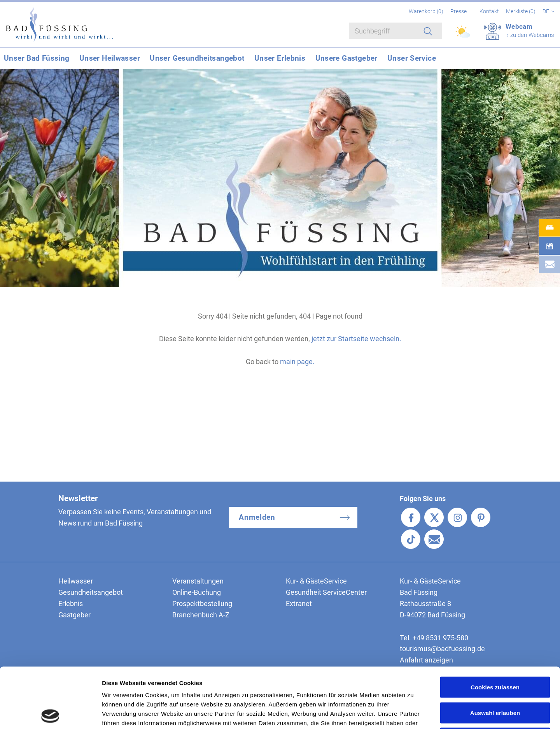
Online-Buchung (197, 592)
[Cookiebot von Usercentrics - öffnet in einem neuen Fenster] (50, 714)
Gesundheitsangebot (91, 592)
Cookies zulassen (495, 627)
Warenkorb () (427, 11)
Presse (458, 11)
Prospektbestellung (202, 604)
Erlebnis (71, 604)
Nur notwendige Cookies (495, 678)
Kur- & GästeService (316, 581)
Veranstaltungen (198, 581)
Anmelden (257, 517)
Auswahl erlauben (495, 653)
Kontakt (489, 11)
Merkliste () (521, 11)
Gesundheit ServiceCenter (326, 592)
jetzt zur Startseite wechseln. (356, 339)
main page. (297, 362)
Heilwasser (76, 581)
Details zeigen (414, 714)
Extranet (299, 604)
